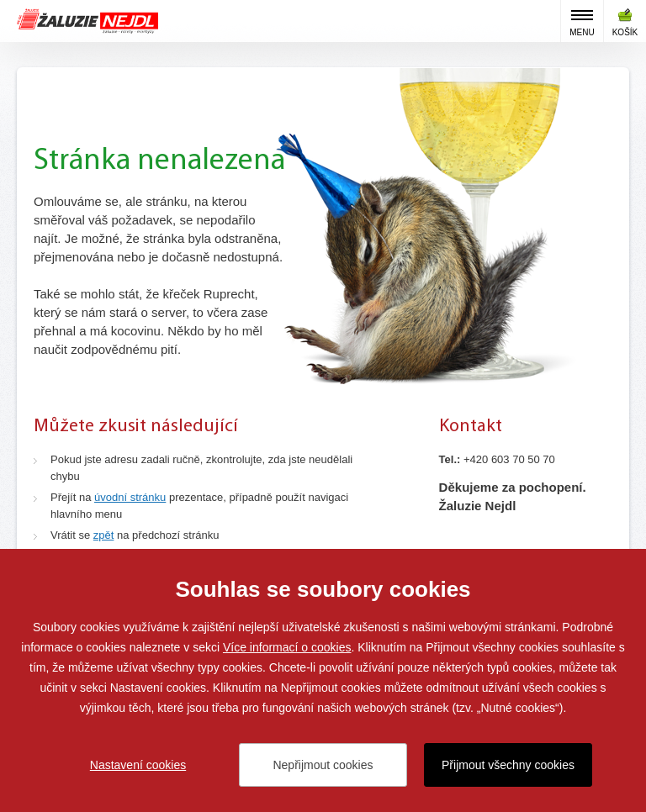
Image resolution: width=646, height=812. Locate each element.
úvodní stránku (130, 497)
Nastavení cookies (138, 765)
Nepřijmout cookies (323, 765)
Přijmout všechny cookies (508, 765)
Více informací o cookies (287, 647)
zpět (104, 535)
